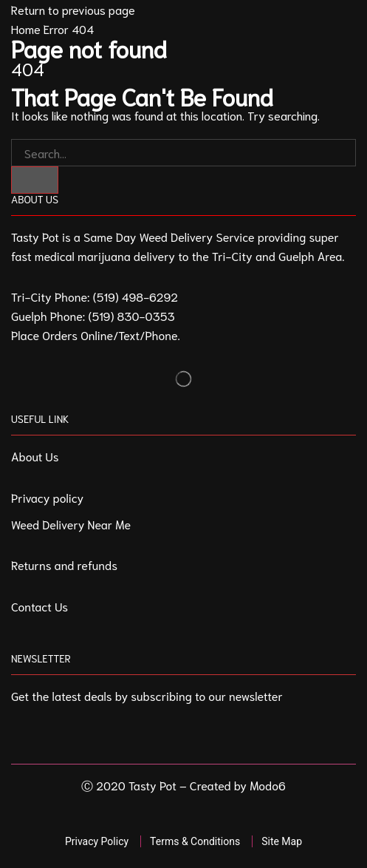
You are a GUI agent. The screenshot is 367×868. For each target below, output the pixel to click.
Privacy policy (47, 497)
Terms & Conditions (195, 841)
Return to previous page (73, 9)
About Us (35, 456)
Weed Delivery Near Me (71, 524)
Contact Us (40, 606)
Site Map (282, 841)
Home (26, 28)
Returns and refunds (64, 564)
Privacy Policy (97, 841)
